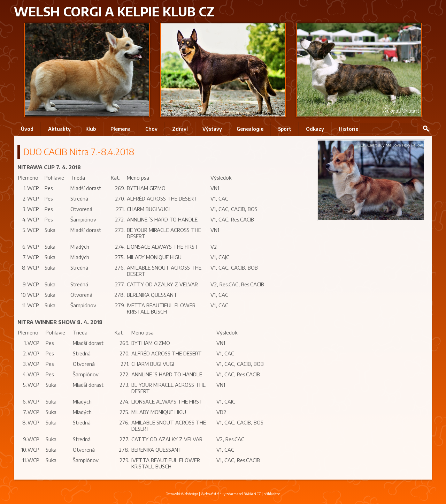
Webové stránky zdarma (220, 494)
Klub (91, 129)
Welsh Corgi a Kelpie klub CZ (114, 11)
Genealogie (250, 129)
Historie (348, 129)
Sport (285, 129)
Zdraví (180, 129)
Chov (151, 129)
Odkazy (315, 129)
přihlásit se (272, 494)
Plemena (121, 129)
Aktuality (59, 129)
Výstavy (212, 129)
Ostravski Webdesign (182, 494)
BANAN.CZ (252, 494)
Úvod (27, 129)
